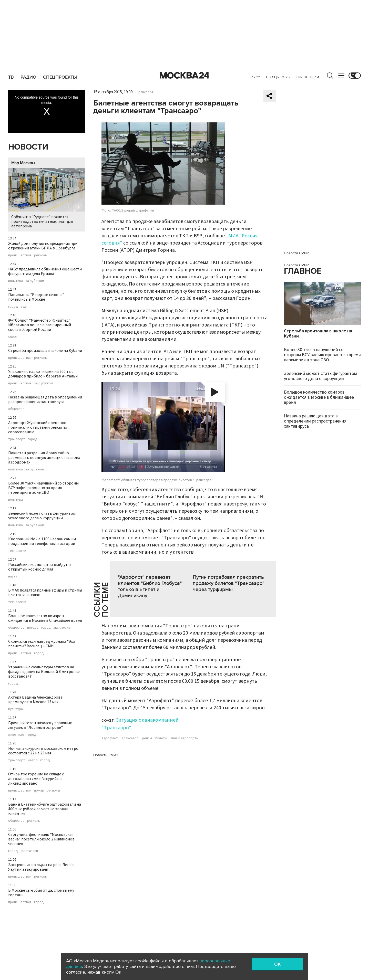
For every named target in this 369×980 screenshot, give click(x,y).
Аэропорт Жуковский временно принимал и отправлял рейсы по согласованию (38, 427)
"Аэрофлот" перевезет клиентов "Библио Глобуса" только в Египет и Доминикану (150, 586)
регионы (41, 255)
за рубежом (35, 281)
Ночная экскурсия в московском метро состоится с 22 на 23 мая (43, 751)
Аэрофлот (110, 738)
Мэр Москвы (23, 163)
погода (33, 628)
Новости (28, 147)
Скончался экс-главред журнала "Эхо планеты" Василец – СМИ (42, 644)
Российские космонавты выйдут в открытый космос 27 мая (39, 567)
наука (13, 576)
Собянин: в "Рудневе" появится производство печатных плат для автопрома (47, 199)
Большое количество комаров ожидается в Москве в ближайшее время (45, 618)
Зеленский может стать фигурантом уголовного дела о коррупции (42, 516)
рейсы (147, 738)
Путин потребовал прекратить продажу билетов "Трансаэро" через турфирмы (229, 583)
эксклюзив (62, 628)
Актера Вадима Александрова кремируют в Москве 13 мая (35, 700)
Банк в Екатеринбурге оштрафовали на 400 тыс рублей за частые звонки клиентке (45, 809)
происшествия (20, 255)
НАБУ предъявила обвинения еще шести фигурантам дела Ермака (45, 271)
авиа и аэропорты (184, 738)
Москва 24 (184, 76)
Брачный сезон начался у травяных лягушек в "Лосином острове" (40, 725)
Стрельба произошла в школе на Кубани (45, 351)
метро (33, 760)
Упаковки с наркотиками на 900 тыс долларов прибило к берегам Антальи (43, 374)
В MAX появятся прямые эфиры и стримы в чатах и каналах (45, 593)
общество (16, 409)
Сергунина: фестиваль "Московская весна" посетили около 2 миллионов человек (41, 839)
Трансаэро (130, 738)
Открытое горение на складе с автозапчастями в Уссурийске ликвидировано (36, 779)
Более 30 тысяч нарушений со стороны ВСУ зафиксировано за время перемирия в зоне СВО (43, 488)
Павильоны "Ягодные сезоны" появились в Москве (36, 297)
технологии (17, 551)
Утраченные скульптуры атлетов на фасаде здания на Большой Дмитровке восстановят (44, 672)
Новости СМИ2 (106, 755)
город (13, 307)
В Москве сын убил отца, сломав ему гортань (41, 893)
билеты (161, 738)
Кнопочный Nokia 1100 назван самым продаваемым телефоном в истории (42, 541)
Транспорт (145, 92)
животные (16, 735)
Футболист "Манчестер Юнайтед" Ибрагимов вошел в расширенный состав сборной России (40, 325)
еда (24, 307)
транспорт (17, 439)
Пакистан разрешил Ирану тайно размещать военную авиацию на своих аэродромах (44, 458)
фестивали (29, 851)
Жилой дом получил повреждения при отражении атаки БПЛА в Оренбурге (43, 246)
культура (16, 709)
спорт (13, 337)
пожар (39, 791)
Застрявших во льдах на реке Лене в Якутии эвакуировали (41, 867)
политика (16, 281)
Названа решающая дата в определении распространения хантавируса (45, 399)
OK (277, 964)
